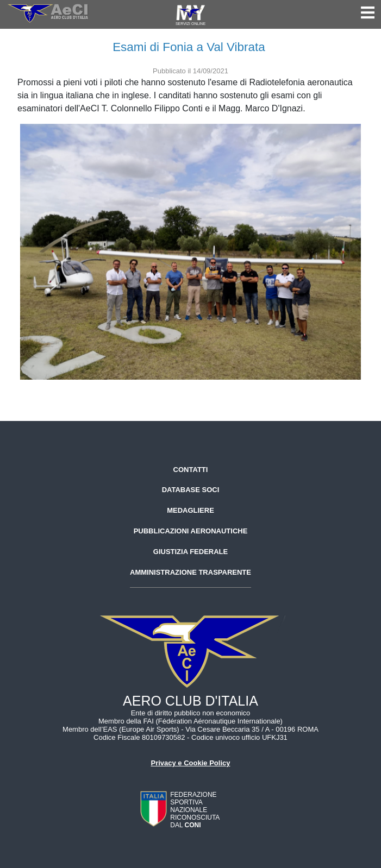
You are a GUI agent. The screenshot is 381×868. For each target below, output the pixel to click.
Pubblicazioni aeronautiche (191, 531)
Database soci (191, 490)
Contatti (191, 470)
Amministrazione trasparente (191, 572)
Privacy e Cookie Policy (191, 763)
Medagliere (191, 510)
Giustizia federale (191, 552)
